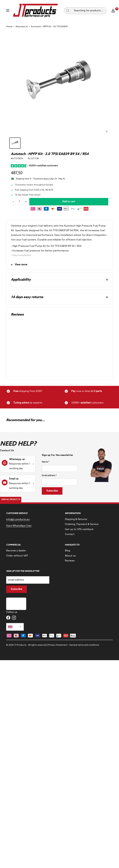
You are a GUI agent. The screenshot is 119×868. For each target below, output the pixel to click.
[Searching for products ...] (89, 11)
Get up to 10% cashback (79, 529)
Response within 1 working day (20, 464)
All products (22, 27)
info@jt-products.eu (18, 519)
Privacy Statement (58, 645)
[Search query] (68, 11)
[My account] (113, 11)
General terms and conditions (84, 645)
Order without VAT (17, 556)
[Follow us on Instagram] (14, 618)
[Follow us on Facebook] (8, 618)
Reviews (70, 561)
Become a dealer (16, 551)
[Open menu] (8, 11)
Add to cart (69, 202)
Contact (70, 534)
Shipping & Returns (76, 519)
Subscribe (52, 491)
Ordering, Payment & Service (82, 524)
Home (9, 27)
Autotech (17, 159)
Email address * (49, 476)
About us (70, 556)
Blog (68, 551)
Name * (45, 462)
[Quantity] (19, 202)
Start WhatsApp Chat (19, 526)
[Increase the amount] (26, 202)
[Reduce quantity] (13, 202)
